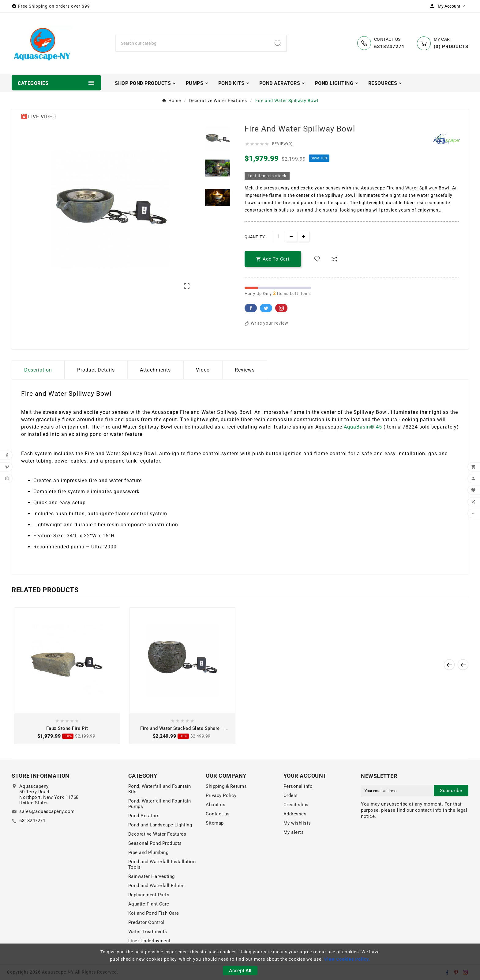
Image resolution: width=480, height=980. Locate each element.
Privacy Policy (221, 795)
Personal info (298, 786)
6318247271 (32, 821)
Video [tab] (203, 370)
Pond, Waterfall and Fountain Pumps (160, 804)
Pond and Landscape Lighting (160, 825)
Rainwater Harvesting (152, 876)
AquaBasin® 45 (363, 427)
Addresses (295, 814)
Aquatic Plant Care (149, 904)
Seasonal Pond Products (155, 843)
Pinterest (281, 308)
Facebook (251, 308)
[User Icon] (449, 6)
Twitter (266, 308)
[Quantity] (279, 236)
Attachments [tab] (155, 370)
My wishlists (297, 823)
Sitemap (215, 823)
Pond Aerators (144, 816)
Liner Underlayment (149, 941)
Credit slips (296, 805)
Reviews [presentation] (245, 370)
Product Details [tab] (96, 370)
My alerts (294, 832)
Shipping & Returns (226, 786)
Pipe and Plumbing (148, 852)
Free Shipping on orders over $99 (54, 6)
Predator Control (146, 922)
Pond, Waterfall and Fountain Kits (160, 789)
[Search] (193, 43)
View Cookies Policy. (347, 959)
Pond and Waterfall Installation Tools (162, 864)
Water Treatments (148, 932)
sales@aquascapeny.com (47, 811)
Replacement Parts (149, 895)
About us (216, 805)
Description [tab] (38, 370)
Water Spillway (421, 188)
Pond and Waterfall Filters (157, 886)
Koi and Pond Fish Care (154, 913)
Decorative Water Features (157, 834)
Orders (291, 795)
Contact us (218, 814)
